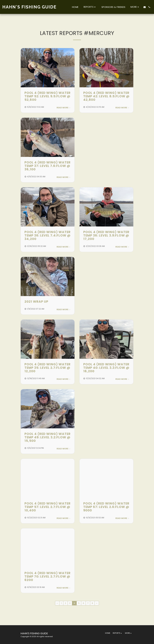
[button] (90, 7)
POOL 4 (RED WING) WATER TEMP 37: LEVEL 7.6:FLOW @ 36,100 (48, 166)
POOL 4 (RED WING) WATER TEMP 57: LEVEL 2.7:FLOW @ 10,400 (48, 507)
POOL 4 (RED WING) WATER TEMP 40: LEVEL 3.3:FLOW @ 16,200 (106, 368)
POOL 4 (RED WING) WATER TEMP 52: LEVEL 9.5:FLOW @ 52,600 (48, 96)
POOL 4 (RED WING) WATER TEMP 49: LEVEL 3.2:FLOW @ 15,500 (48, 437)
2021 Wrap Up (36, 302)
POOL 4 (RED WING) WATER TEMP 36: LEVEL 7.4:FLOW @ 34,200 (48, 235)
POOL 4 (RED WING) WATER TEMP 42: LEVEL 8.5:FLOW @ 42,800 (106, 96)
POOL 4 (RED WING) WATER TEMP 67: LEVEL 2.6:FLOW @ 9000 (106, 507)
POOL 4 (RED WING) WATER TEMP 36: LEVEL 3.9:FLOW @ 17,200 (106, 235)
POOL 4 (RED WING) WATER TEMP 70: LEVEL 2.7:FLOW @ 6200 (48, 576)
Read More (64, 108)
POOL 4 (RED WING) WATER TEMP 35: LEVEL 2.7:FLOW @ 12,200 (48, 368)
